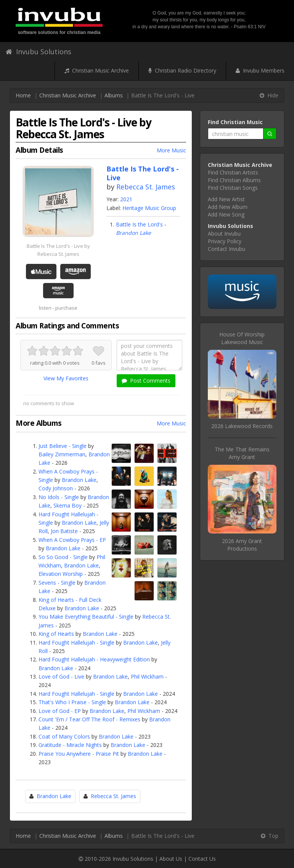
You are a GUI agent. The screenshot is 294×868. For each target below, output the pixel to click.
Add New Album (228, 207)
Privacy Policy (225, 241)
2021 (126, 199)
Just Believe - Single (63, 446)
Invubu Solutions (39, 52)
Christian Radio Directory (182, 70)
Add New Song (226, 214)
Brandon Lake (133, 233)
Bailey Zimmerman (62, 454)
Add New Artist (226, 199)
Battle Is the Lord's (139, 224)
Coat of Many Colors (64, 736)
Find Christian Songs (233, 188)
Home (23, 95)
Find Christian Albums (234, 180)
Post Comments (146, 381)
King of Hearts (56, 634)
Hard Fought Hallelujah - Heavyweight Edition (94, 659)
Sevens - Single (57, 583)
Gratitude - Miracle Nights (70, 745)
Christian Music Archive (97, 70)
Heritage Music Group (149, 208)
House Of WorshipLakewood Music (242, 338)
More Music (171, 150)
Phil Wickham (147, 676)
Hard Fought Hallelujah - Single (76, 643)
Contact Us (202, 859)
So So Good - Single (63, 557)
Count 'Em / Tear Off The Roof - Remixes (89, 719)
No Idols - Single (59, 497)
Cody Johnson (56, 488)
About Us (171, 859)
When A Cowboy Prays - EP (72, 540)
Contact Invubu (227, 249)
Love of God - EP (60, 711)
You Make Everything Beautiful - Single (86, 617)
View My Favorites (66, 378)
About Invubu (224, 234)
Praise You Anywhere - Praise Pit (79, 754)
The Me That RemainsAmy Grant (242, 453)
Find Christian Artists (233, 172)
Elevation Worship (61, 574)
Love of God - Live (61, 676)
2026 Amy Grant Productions (242, 545)
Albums (114, 95)
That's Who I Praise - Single (72, 702)
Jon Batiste (64, 531)
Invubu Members (260, 70)
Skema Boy (67, 505)
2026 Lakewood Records (242, 426)
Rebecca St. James (146, 187)
